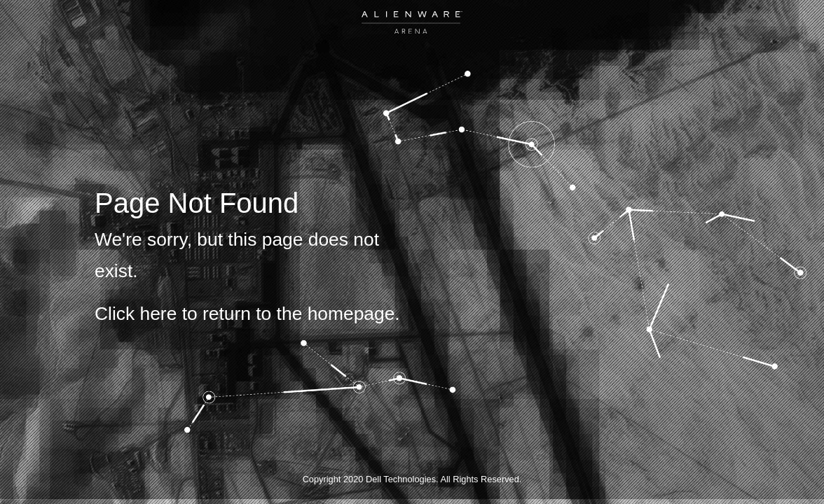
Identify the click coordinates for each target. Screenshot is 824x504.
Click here (136, 314)
